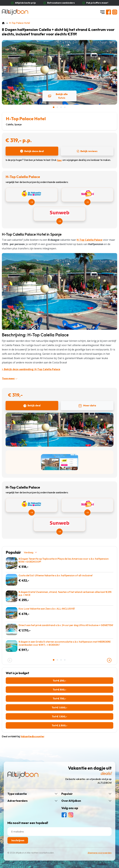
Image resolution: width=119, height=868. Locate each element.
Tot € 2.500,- (60, 725)
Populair (67, 794)
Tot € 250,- (59, 681)
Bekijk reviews (87, 151)
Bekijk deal (32, 406)
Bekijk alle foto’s (58, 96)
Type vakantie (17, 794)
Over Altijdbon (71, 801)
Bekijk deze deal (32, 151)
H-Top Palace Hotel (26, 119)
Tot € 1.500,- (59, 716)
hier (59, 160)
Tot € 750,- (59, 699)
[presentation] (10, 660)
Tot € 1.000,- (59, 707)
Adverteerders (18, 801)
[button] (54, 107)
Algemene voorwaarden (100, 853)
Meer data (87, 406)
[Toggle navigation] (102, 12)
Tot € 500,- (60, 690)
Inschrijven (18, 840)
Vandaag (31, 552)
